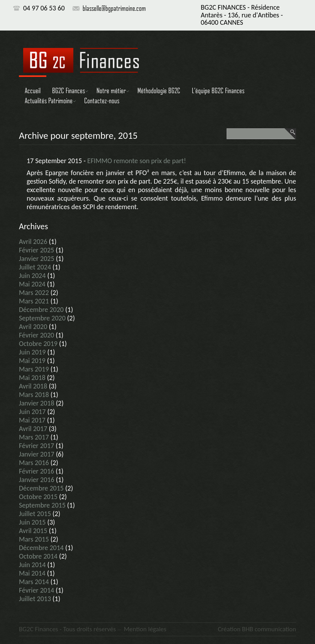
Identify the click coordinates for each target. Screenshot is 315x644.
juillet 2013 (35, 599)
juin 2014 (32, 565)
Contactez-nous (102, 101)
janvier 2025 (37, 259)
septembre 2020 (42, 318)
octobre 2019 (38, 344)
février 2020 (36, 335)
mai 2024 (32, 284)
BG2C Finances (69, 90)
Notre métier (111, 90)
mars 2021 (34, 301)
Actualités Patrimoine (49, 101)
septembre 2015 (42, 505)
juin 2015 (32, 522)
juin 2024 (32, 276)
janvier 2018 (37, 403)
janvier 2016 (37, 480)
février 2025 (36, 250)
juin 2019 (32, 352)
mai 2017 (32, 420)
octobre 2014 (38, 556)
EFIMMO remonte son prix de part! (137, 161)
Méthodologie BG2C (159, 90)
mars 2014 (34, 582)
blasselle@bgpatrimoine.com (114, 8)
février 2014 (36, 590)
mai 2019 (32, 361)
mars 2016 (34, 463)
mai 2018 (32, 378)
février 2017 (36, 446)
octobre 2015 (38, 497)
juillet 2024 (35, 267)
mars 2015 (34, 539)
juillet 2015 (35, 514)
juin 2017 (32, 412)
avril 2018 (33, 386)
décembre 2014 (41, 548)
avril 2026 (33, 242)
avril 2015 (33, 531)
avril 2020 (33, 327)
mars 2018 (34, 395)
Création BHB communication (257, 629)
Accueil (33, 90)
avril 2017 (33, 429)
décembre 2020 (41, 310)
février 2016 (36, 471)
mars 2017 (34, 437)
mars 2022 (34, 293)
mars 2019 (34, 369)
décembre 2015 (41, 488)
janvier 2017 (37, 454)
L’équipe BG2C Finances (218, 90)
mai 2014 (32, 573)
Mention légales (145, 629)
